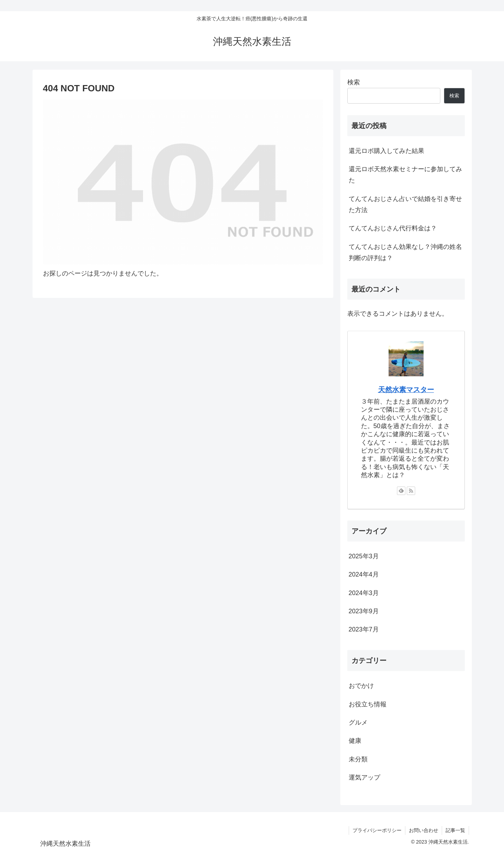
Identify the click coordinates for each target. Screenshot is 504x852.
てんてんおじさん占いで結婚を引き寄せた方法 (405, 204)
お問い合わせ (424, 830)
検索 (354, 82)
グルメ (358, 722)
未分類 (358, 759)
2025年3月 (364, 556)
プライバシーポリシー (377, 830)
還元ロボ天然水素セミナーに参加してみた (405, 175)
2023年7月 (364, 629)
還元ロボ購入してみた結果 (386, 151)
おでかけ (361, 686)
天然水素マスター (406, 390)
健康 (355, 741)
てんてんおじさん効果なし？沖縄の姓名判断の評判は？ (405, 252)
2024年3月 (364, 593)
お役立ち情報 (368, 704)
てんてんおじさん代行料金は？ (393, 228)
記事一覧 (455, 830)
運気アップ (364, 777)
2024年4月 (364, 574)
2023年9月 (364, 611)
